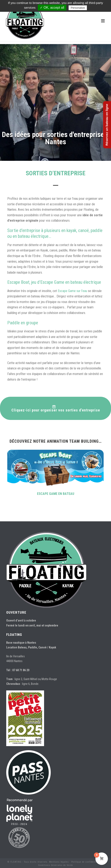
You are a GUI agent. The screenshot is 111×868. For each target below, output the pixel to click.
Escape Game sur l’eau (72, 291)
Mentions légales (59, 862)
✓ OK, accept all (52, 8)
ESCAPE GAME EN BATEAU (56, 494)
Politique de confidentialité (87, 862)
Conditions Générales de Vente (55, 865)
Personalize (78, 8)
